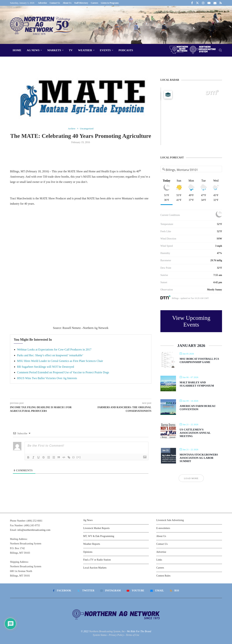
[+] (79, 457)
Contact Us (55, 3)
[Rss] (221, 3)
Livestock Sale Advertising (170, 520)
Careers (94, 3)
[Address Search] (191, 170)
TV (71, 50)
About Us (67, 3)
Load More (191, 478)
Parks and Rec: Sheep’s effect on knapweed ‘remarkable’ (50, 355)
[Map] (191, 116)
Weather (85, 50)
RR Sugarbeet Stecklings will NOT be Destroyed (45, 367)
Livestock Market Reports (96, 528)
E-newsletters (163, 528)
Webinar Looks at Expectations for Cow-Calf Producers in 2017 (54, 349)
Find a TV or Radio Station (97, 560)
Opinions (88, 552)
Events (105, 50)
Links (159, 560)
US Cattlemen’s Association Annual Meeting (195, 433)
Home (17, 50)
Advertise (43, 3)
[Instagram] (203, 3)
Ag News (33, 50)
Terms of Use (133, 635)
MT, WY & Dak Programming (99, 536)
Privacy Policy (116, 635)
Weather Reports (92, 544)
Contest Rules (163, 576)
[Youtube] (209, 3)
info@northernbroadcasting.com (34, 530)
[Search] (220, 50)
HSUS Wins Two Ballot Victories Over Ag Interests (47, 378)
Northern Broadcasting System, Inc (107, 631)
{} (74, 457)
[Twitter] (197, 3)
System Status (100, 635)
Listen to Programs (110, 3)
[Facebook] (192, 3)
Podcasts (126, 50)
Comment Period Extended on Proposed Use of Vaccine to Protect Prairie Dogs (63, 372)
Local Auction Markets (95, 568)
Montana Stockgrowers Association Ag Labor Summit (199, 458)
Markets (54, 50)
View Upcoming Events (191, 321)
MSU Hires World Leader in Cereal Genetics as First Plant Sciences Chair (60, 361)
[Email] (215, 3)
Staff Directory (81, 3)
